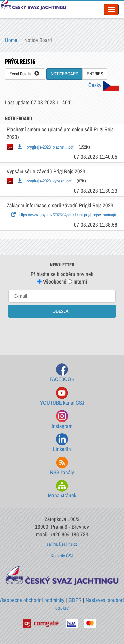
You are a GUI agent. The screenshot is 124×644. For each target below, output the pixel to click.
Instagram (62, 420)
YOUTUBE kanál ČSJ (62, 396)
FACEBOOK (62, 373)
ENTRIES (95, 74)
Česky (104, 85)
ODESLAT (62, 311)
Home (11, 40)
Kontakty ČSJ (62, 556)
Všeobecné (52, 282)
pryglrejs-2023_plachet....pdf (45, 147)
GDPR (75, 600)
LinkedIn (62, 443)
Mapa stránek (62, 489)
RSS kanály (62, 466)
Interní (77, 282)
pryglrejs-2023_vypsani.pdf (44, 181)
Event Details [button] (24, 74)
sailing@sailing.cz (62, 544)
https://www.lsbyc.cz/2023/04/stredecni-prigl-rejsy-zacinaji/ (63, 215)
